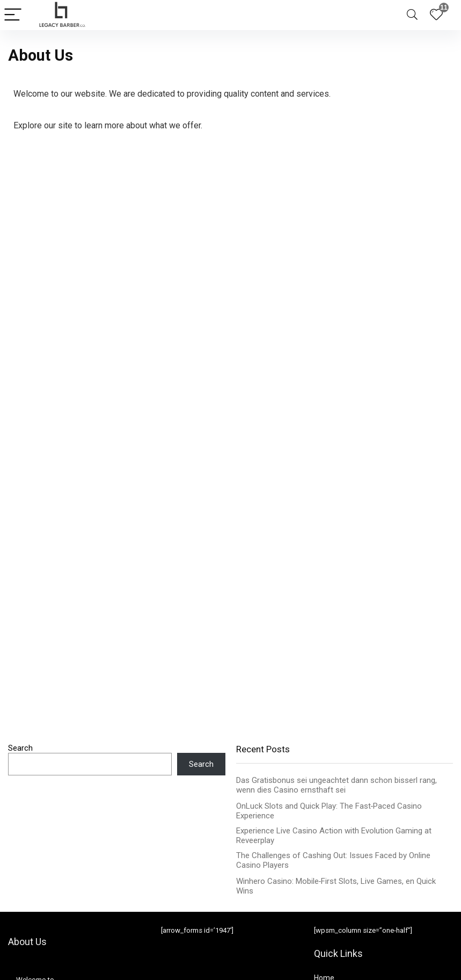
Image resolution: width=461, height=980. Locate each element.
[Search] (412, 15)
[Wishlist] (436, 15)
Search (20, 748)
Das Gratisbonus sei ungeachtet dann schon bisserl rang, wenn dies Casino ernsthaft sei (336, 785)
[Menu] (13, 15)
